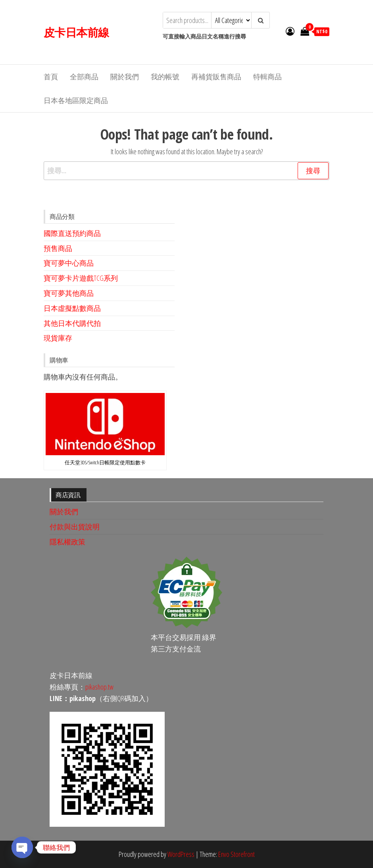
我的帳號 (165, 77)
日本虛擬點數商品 (72, 308)
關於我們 (125, 77)
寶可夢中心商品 (69, 263)
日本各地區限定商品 (76, 100)
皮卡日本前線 (76, 32)
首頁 (51, 77)
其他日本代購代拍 (72, 323)
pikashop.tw (99, 687)
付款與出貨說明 (75, 527)
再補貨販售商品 (216, 77)
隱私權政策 (67, 542)
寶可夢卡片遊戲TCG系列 (81, 278)
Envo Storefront (236, 854)
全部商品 (84, 77)
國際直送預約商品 (72, 233)
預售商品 (58, 248)
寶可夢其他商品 (69, 293)
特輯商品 (267, 77)
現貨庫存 (58, 338)
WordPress (181, 854)
